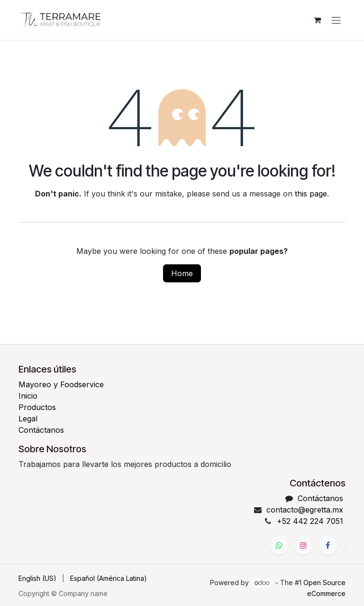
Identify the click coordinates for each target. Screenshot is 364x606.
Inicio (28, 396)
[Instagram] (303, 545)
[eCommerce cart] (317, 20)
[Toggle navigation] (336, 20)
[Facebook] (328, 545)
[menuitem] (37, 578)
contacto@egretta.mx (305, 510)
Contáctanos (41, 430)
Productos (37, 407)
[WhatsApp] (279, 545)
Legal (28, 419)
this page (311, 195)
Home (182, 274)
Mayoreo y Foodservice (61, 384)
